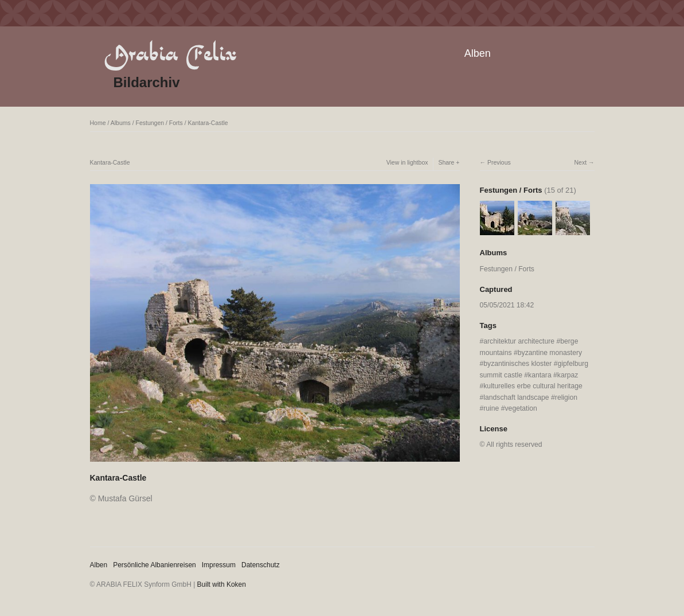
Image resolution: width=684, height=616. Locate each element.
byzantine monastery (550, 353)
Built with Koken (222, 584)
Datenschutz (261, 565)
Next (580, 162)
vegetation (521, 408)
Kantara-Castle (208, 123)
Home (98, 123)
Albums (121, 123)
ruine (491, 408)
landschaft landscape (516, 397)
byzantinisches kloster (517, 364)
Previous (499, 162)
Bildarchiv (147, 82)
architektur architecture (519, 341)
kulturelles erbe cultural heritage (533, 386)
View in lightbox (407, 162)
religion (566, 397)
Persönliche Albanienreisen (155, 565)
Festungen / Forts (159, 123)
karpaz (568, 375)
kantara (540, 375)
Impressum (219, 565)
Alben (478, 53)
